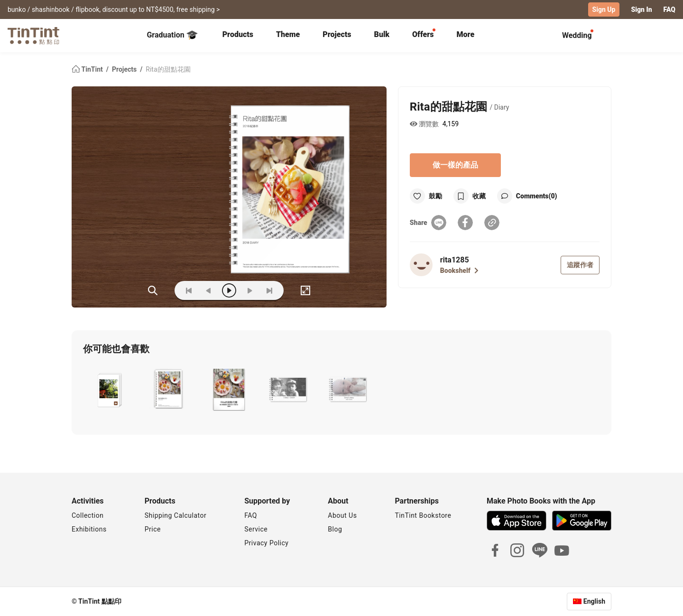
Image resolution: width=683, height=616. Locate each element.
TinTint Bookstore (423, 515)
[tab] (238, 36)
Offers (423, 34)
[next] (249, 290)
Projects (337, 34)
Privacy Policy (266, 543)
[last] (269, 290)
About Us (342, 515)
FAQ (669, 9)
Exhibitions (89, 529)
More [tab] (466, 34)
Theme (288, 34)
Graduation (172, 35)
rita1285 (455, 260)
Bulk (382, 34)
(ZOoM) (153, 290)
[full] (305, 290)
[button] (109, 390)
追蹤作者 (580, 265)
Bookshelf (459, 271)
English (594, 601)
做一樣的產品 (455, 165)
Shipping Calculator (176, 515)
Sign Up (604, 9)
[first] (189, 290)
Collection (88, 515)
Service (256, 529)
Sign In (641, 9)
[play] (229, 290)
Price (153, 529)
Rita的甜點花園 (168, 69)
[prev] (209, 290)
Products (238, 34)
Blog (335, 529)
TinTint (88, 69)
